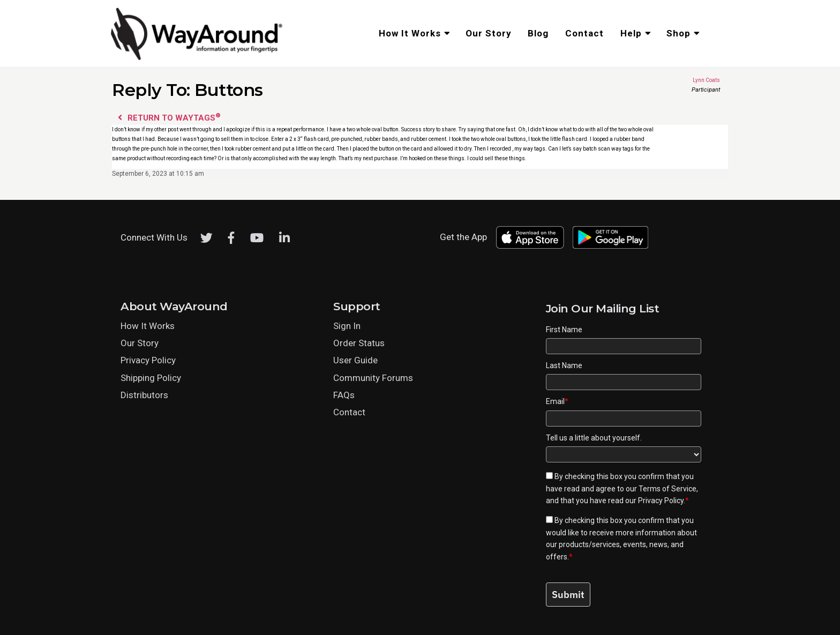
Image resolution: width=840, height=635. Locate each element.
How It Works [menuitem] (410, 33)
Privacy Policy (148, 360)
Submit (568, 595)
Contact (349, 412)
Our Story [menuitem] (489, 33)
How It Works (148, 326)
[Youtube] (257, 238)
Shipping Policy (151, 378)
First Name (564, 330)
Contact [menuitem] (584, 33)
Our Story (140, 343)
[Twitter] (207, 238)
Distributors (144, 395)
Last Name (564, 365)
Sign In (347, 326)
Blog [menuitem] (538, 33)
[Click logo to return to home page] (198, 58)
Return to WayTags (169, 117)
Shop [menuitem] (678, 33)
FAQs (344, 395)
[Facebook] (231, 238)
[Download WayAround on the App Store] (530, 237)
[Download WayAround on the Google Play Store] (611, 237)
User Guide (355, 360)
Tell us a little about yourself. (594, 438)
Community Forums (373, 378)
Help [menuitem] (631, 33)
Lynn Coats (689, 80)
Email (557, 401)
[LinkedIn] (284, 238)
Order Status (359, 343)
